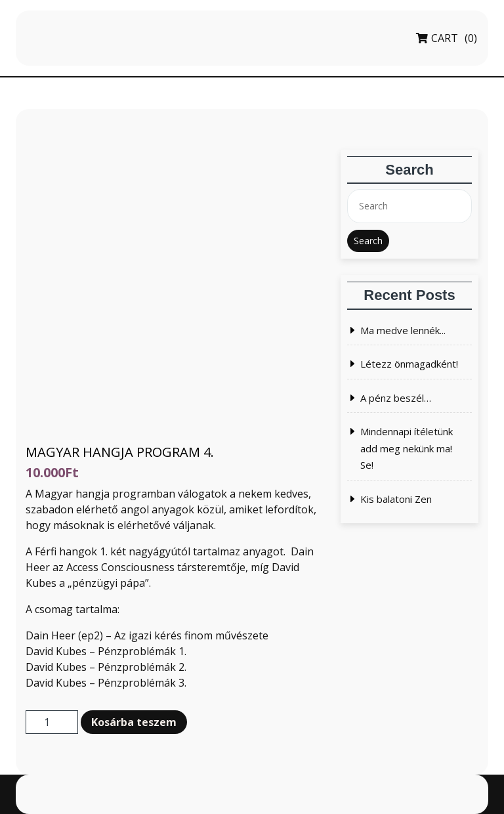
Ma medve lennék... (403, 330)
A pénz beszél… (396, 398)
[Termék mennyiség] (52, 722)
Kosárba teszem (134, 722)
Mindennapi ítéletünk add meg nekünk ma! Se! (407, 448)
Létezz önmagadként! (409, 364)
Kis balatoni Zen (396, 499)
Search (368, 241)
